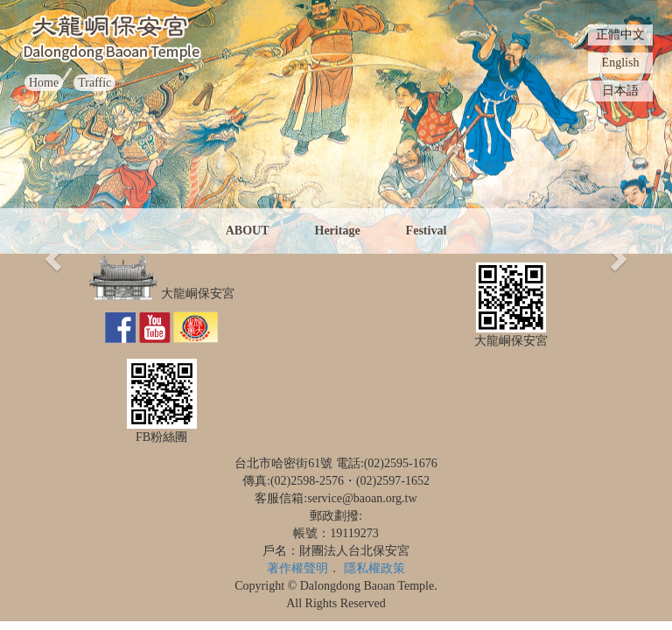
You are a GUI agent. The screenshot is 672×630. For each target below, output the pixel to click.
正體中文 (620, 35)
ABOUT (248, 231)
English (621, 63)
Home (44, 83)
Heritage (338, 231)
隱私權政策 (374, 568)
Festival (427, 231)
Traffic (94, 83)
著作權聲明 (297, 568)
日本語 (620, 91)
